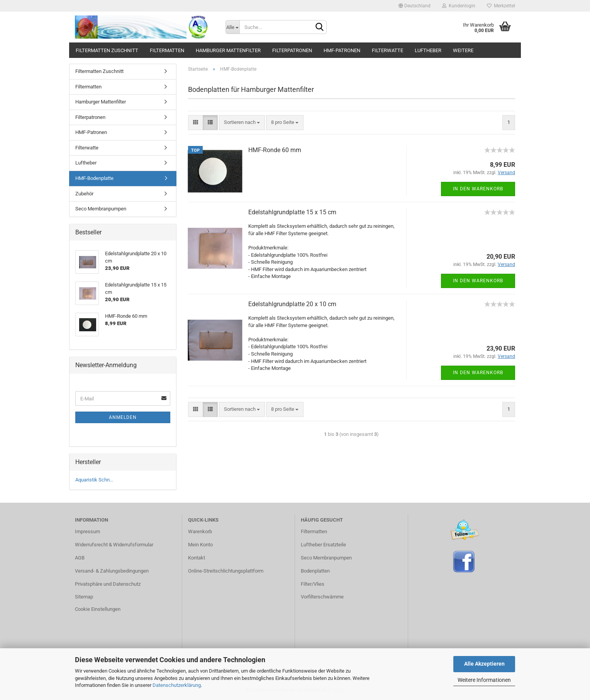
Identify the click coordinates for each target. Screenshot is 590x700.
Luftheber (428, 50)
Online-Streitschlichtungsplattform (226, 571)
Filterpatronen (292, 50)
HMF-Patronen (342, 50)
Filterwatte (387, 50)
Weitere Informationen (484, 680)
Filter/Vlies (313, 584)
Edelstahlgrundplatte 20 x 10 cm (292, 304)
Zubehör (84, 194)
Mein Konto (200, 545)
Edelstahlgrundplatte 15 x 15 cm (292, 212)
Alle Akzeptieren (484, 664)
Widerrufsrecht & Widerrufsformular (114, 545)
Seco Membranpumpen (101, 209)
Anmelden (123, 417)
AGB (80, 558)
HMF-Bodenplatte (94, 178)
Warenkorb (200, 531)
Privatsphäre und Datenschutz (108, 584)
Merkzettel (501, 6)
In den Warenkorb (478, 189)
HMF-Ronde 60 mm (275, 150)
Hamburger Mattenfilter (228, 50)
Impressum (87, 531)
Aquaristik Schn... (94, 480)
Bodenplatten (315, 571)
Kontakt (197, 558)
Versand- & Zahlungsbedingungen (112, 571)
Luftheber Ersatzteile (323, 545)
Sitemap (84, 597)
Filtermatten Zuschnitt (107, 50)
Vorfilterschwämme (322, 597)
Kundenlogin (459, 6)
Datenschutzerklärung (177, 685)
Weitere (463, 50)
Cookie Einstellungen (98, 609)
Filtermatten (167, 50)
